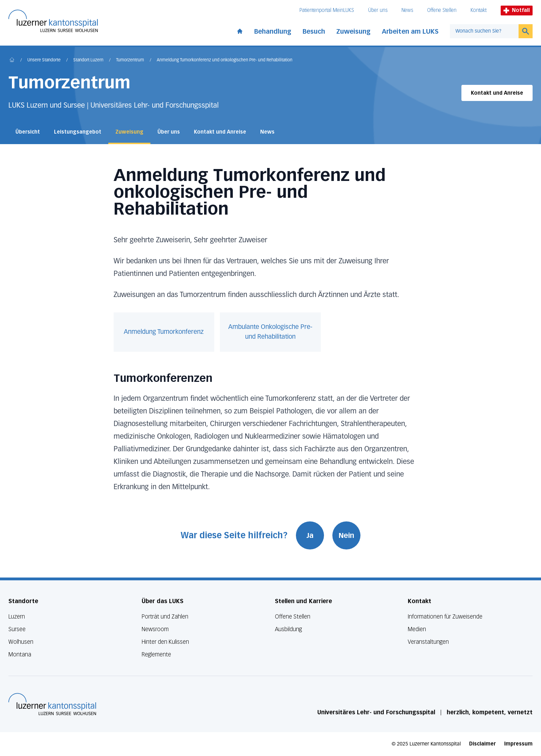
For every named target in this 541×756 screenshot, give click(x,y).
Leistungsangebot (78, 132)
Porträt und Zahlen (165, 617)
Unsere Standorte (44, 60)
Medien (417, 629)
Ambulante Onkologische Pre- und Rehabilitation (270, 332)
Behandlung (273, 32)
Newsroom (155, 629)
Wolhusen (21, 642)
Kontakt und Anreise (497, 93)
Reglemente (156, 654)
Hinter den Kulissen (165, 642)
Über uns (378, 10)
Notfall (517, 10)
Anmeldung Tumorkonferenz (164, 332)
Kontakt (479, 10)
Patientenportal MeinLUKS (327, 10)
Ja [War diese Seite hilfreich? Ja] (310, 535)
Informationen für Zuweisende (445, 617)
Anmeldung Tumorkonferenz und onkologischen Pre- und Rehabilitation (225, 60)
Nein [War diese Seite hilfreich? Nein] (346, 535)
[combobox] (484, 31)
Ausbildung (288, 629)
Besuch (314, 32)
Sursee (17, 629)
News (407, 10)
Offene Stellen (442, 10)
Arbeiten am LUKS (410, 32)
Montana (20, 654)
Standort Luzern (88, 60)
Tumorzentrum (130, 60)
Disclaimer (482, 744)
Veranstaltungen (428, 642)
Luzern (17, 617)
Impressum (518, 744)
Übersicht (28, 132)
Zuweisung (353, 32)
